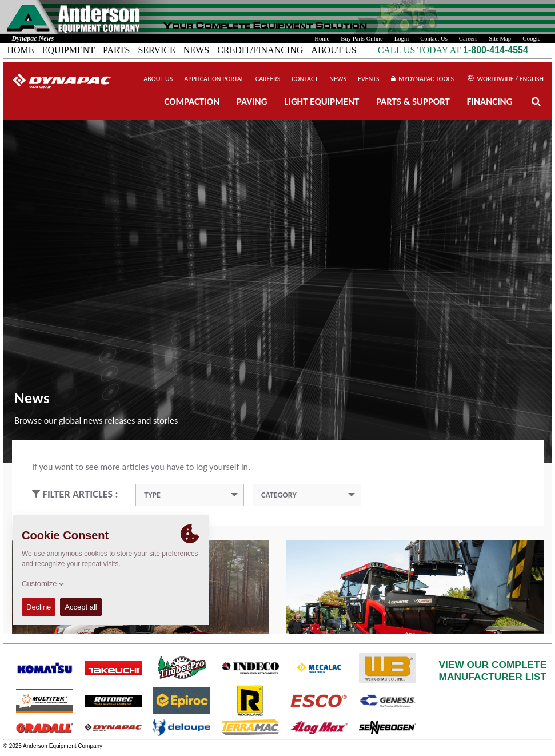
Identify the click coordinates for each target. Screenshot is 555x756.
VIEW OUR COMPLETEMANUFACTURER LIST (493, 671)
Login (402, 39)
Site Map (500, 39)
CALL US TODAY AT (420, 50)
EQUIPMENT (69, 50)
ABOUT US (334, 50)
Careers (468, 39)
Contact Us (434, 39)
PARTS (116, 50)
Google (531, 39)
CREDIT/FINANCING (260, 50)
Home (322, 39)
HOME (21, 50)
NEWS (196, 50)
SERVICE (156, 50)
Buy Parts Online (362, 39)
